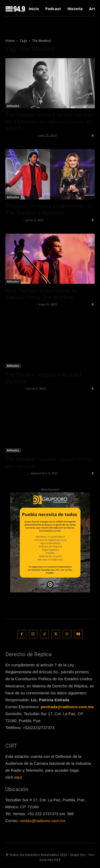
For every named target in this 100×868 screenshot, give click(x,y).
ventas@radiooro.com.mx (43, 821)
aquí (18, 777)
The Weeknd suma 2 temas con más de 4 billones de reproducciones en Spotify (50, 122)
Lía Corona (14, 220)
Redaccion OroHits (20, 135)
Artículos (13, 106)
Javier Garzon (16, 473)
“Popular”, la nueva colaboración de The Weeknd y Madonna (49, 210)
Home (10, 41)
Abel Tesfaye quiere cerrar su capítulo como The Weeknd (41, 294)
